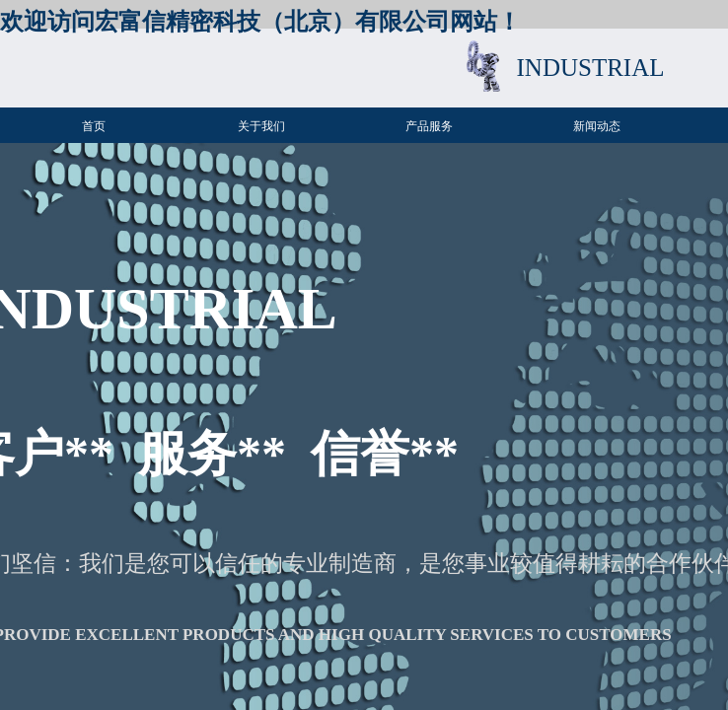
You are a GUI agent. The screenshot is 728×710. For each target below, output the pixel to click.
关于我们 (261, 126)
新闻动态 (597, 126)
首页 (94, 126)
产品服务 (429, 126)
